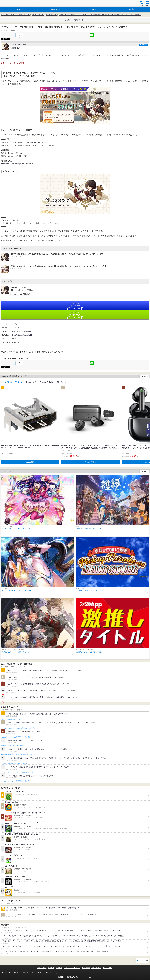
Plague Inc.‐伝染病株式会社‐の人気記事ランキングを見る (19, 755)
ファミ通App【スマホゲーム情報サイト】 (15, 15)
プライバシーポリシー (72, 968)
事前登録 (68, 20)
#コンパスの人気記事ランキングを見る (14, 719)
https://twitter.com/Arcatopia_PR (22, 335)
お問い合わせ (41, 968)
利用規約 (51, 968)
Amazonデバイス (46, 382)
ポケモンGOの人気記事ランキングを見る (15, 763)
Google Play (75, 315)
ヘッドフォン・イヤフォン (13, 382)
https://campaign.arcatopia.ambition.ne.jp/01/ (18, 164)
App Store (75, 306)
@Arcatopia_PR (30, 142)
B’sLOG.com (107, 968)
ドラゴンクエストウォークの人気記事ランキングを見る (19, 728)
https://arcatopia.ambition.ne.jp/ (22, 331)
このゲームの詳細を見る (22, 294)
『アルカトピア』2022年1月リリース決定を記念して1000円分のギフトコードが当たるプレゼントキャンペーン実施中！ (100, 15)
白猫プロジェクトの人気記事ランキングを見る (16, 737)
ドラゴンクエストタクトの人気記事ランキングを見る (18, 772)
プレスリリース (51, 15)
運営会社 (59, 968)
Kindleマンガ (31, 382)
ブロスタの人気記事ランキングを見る (14, 746)
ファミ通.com (96, 968)
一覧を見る (144, 376)
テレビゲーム (62, 382)
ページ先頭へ (143, 960)
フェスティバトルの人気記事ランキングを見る (16, 781)
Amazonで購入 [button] (30, 462)
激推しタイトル (79, 20)
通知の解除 (86, 968)
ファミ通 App (9, 4)
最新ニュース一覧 (38, 15)
